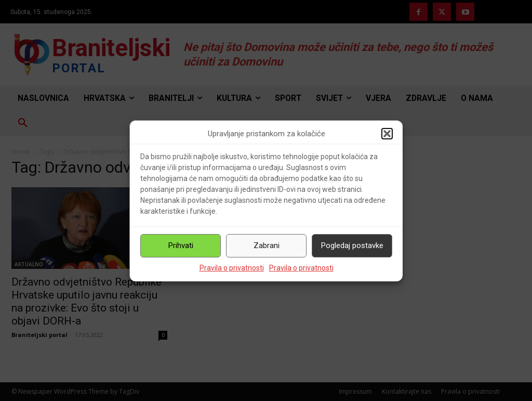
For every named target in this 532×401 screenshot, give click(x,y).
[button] (387, 134)
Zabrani (267, 245)
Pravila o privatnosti (232, 268)
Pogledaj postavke (352, 245)
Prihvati (181, 245)
